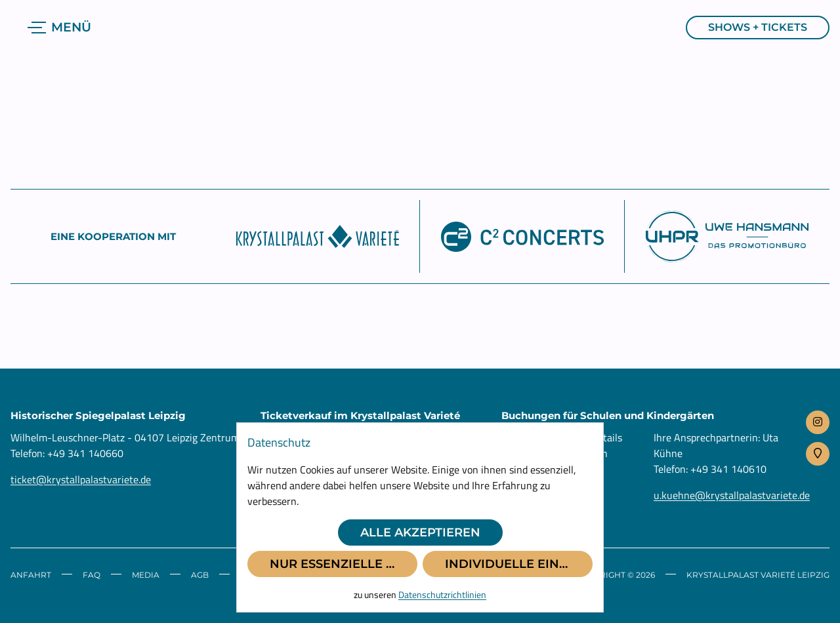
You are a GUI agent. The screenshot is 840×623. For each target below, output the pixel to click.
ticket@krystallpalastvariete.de (81, 479)
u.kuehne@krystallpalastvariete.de (732, 495)
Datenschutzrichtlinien (442, 594)
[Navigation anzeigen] (61, 28)
